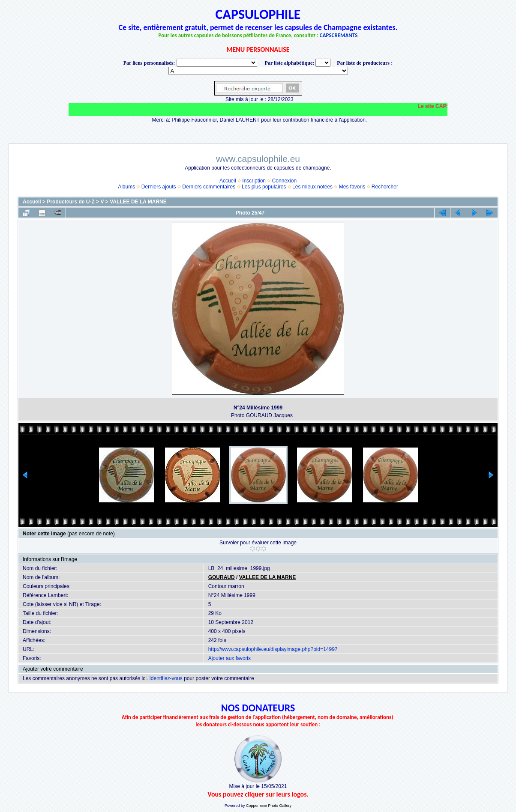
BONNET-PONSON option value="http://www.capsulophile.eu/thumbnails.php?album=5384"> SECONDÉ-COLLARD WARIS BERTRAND (258, 71)
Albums (126, 187)
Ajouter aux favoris (229, 658)
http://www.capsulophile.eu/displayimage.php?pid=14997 (273, 649)
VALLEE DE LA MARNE (138, 202)
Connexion (284, 181)
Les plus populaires (264, 187)
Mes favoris (352, 187)
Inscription (254, 181)
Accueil (228, 181)
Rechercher (385, 187)
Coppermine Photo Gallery (269, 806)
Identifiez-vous (166, 678)
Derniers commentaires (209, 187)
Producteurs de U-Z (70, 202)
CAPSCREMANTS (339, 35)
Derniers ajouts (159, 187)
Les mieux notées (312, 187)
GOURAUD (222, 577)
